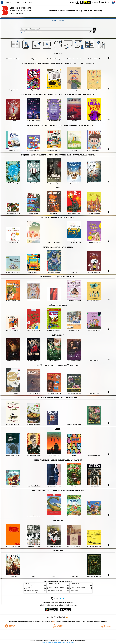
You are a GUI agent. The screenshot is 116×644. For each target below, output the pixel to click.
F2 (107, 2)
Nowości (9, 2)
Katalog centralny (58, 21)
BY (89, 2)
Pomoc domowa (74, 592)
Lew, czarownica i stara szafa (30, 586)
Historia (17, 2)
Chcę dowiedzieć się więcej (50, 642)
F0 (99, 2)
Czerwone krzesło (74, 590)
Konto (31, 2)
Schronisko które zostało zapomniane (78, 587)
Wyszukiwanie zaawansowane (28, 32)
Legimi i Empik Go (28, 587)
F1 (103, 2)
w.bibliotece (49, 621)
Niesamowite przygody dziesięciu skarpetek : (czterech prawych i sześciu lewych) (41, 592)
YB (85, 2)
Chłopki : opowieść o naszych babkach (55, 590)
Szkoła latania (27, 589)
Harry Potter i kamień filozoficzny (31, 590)
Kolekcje (39, 32)
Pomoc (24, 2)
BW (81, 2)
